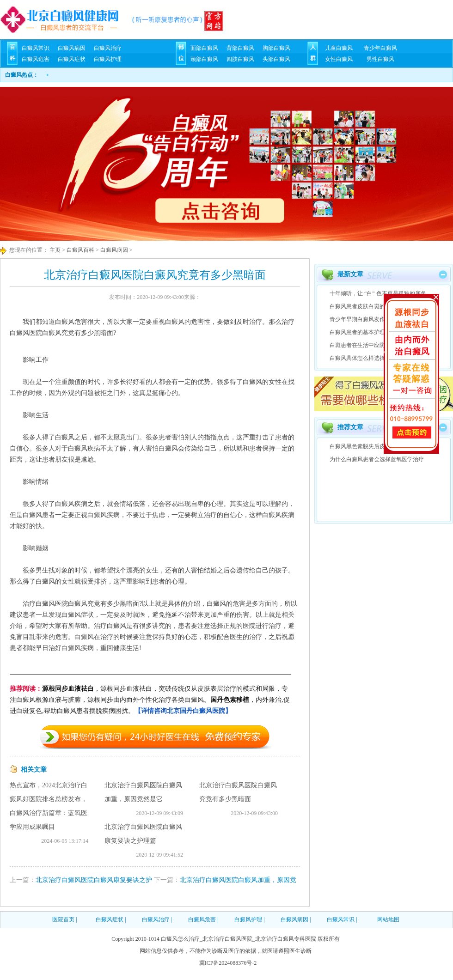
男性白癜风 (380, 59)
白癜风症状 (72, 59)
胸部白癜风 (276, 48)
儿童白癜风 (339, 48)
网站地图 (388, 919)
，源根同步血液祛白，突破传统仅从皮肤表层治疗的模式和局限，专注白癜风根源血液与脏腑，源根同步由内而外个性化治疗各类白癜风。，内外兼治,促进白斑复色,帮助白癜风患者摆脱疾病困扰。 (150, 700)
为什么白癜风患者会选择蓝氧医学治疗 (377, 459)
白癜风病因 (72, 48)
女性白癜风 (339, 59)
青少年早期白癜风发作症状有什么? (372, 319)
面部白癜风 (204, 48)
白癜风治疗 (108, 48)
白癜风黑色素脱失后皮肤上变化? (370, 446)
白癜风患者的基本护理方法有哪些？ (374, 332)
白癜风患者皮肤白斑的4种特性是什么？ (378, 306)
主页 (54, 250)
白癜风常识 (36, 48)
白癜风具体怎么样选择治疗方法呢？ (374, 358)
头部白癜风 (276, 59)
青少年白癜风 (380, 48)
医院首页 (63, 919)
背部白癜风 (240, 48)
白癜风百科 (80, 250)
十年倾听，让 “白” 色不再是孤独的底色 (378, 293)
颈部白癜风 (204, 59)
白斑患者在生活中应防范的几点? (370, 345)
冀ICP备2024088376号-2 (228, 963)
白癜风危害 (36, 59)
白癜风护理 (108, 59)
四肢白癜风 (240, 59)
